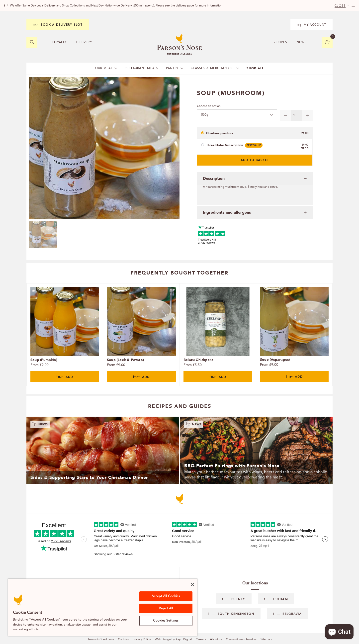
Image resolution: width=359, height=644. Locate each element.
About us (216, 640)
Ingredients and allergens (227, 212)
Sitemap (266, 640)
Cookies (123, 640)
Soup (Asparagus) (275, 360)
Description (214, 179)
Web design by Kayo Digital (173, 640)
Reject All (166, 608)
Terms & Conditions (101, 640)
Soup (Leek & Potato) (125, 360)
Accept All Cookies (166, 596)
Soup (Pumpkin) (44, 360)
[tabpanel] (65, 335)
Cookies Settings (166, 621)
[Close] (192, 585)
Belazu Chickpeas (198, 360)
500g (205, 115)
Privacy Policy (142, 640)
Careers (201, 640)
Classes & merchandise (241, 640)
